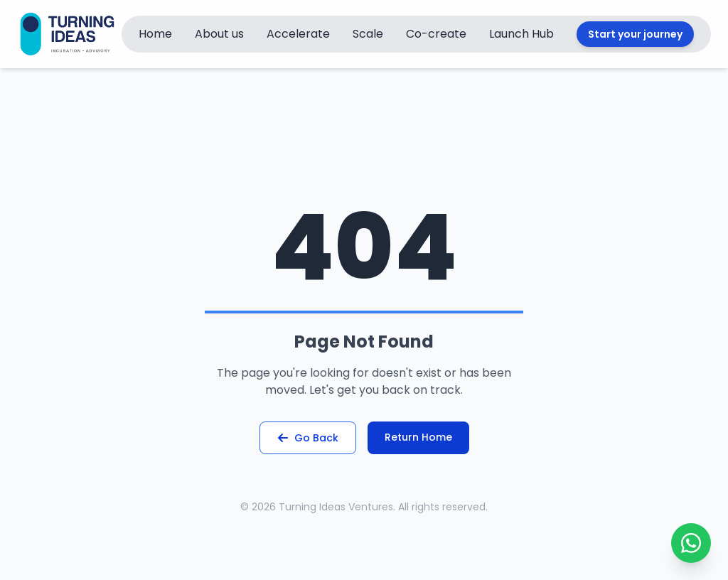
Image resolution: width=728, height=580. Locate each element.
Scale (368, 34)
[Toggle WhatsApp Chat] (691, 543)
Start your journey (635, 34)
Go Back (308, 438)
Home (155, 34)
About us (219, 34)
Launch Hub (521, 34)
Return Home (418, 437)
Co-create (436, 34)
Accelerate (298, 34)
